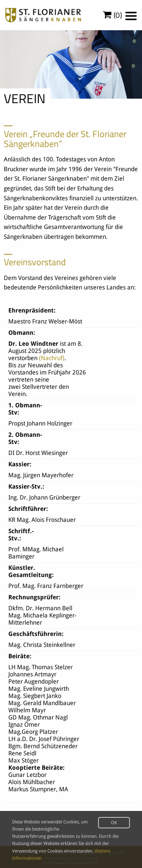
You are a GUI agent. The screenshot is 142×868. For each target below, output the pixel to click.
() (113, 15)
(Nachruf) (52, 358)
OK (114, 823)
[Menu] (131, 16)
